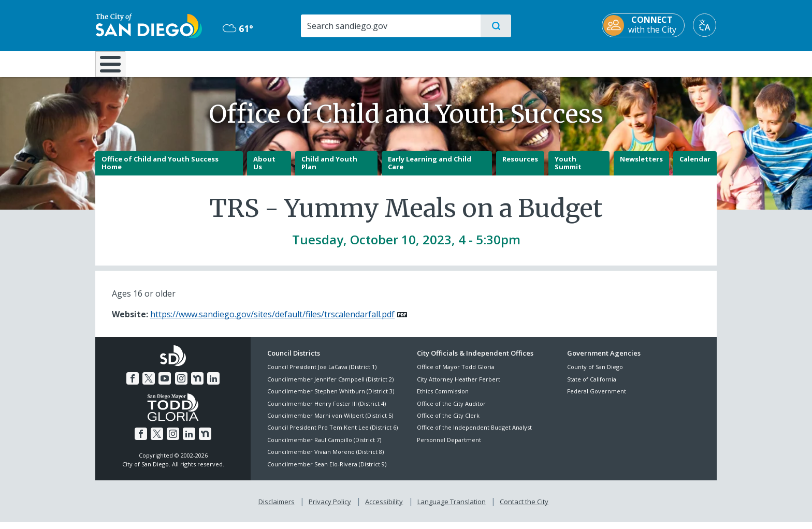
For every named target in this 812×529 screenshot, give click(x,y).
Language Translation (452, 509)
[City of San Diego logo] (148, 25)
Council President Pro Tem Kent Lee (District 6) (332, 435)
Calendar (695, 166)
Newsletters (641, 166)
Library (464, 63)
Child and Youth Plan (329, 170)
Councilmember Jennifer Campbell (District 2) (330, 386)
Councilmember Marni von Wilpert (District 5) (330, 423)
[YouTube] (165, 386)
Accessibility (384, 509)
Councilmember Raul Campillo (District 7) (324, 447)
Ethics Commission (443, 399)
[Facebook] (133, 386)
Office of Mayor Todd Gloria (456, 374)
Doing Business (370, 63)
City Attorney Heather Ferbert (459, 386)
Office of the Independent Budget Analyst (474, 435)
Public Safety (565, 63)
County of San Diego (595, 374)
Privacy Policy (330, 509)
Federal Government (597, 399)
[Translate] (705, 25)
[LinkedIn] (213, 386)
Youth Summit (568, 170)
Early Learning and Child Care (430, 170)
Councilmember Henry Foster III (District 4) (327, 411)
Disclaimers (277, 509)
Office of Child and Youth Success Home (160, 170)
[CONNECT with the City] (644, 25)
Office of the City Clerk (448, 423)
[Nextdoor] (197, 386)
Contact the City (524, 509)
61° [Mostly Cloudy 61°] (237, 28)
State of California (592, 386)
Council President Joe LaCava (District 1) (322, 374)
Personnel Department (449, 447)
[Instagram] (181, 386)
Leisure (183, 63)
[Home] (115, 68)
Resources (520, 166)
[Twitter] (149, 386)
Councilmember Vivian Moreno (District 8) (325, 459)
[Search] (390, 26)
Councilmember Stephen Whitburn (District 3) (331, 399)
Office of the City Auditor (451, 411)
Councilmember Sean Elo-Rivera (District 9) (327, 471)
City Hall (666, 63)
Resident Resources (278, 63)
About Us (264, 170)
